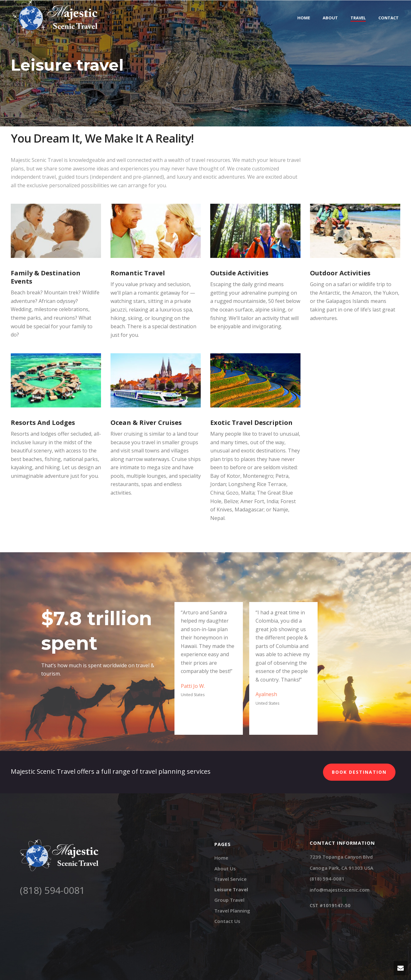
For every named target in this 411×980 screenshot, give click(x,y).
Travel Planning (232, 911)
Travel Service (231, 879)
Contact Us (227, 921)
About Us (225, 868)
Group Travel (229, 900)
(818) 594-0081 (52, 890)
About (330, 18)
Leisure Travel (231, 889)
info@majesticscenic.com (340, 890)
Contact (389, 18)
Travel (358, 18)
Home (304, 18)
